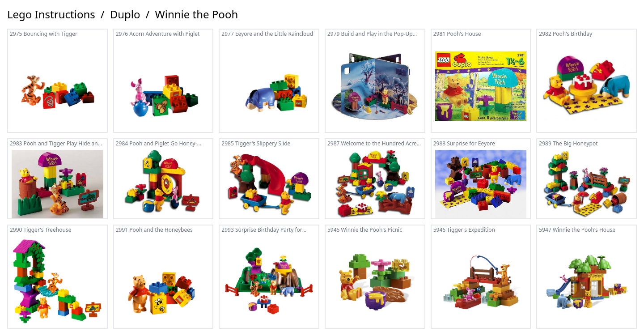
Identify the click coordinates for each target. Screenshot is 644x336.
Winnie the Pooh (196, 14)
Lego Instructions (51, 14)
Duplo (125, 14)
